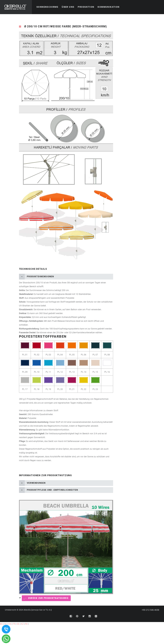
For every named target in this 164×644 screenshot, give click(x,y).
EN (10, 624)
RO (26, 624)
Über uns (68, 7)
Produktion (86, 7)
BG (1, 624)
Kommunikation (108, 7)
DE (5, 624)
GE (18, 624)
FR (14, 624)
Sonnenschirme (47, 7)
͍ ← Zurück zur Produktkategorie (46, 598)
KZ (22, 624)
